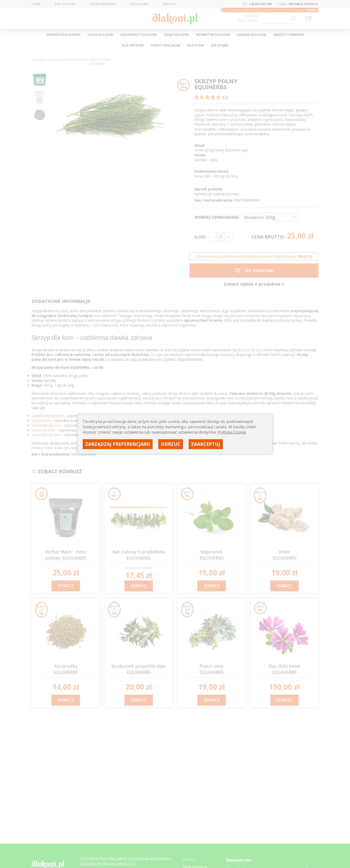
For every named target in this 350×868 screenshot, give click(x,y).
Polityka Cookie (232, 432)
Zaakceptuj (206, 444)
